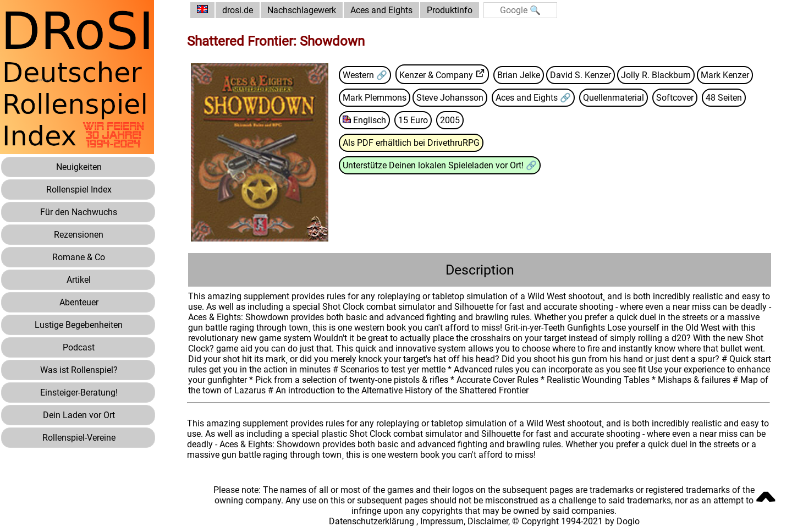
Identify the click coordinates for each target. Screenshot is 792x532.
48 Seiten (724, 98)
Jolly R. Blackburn (656, 75)
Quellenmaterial (614, 98)
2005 (450, 120)
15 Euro (413, 120)
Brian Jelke (519, 75)
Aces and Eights (381, 10)
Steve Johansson (450, 98)
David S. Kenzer (581, 75)
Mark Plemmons (375, 98)
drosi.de (238, 10)
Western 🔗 (365, 75)
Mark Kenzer (725, 75)
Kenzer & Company (436, 75)
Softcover (675, 98)
